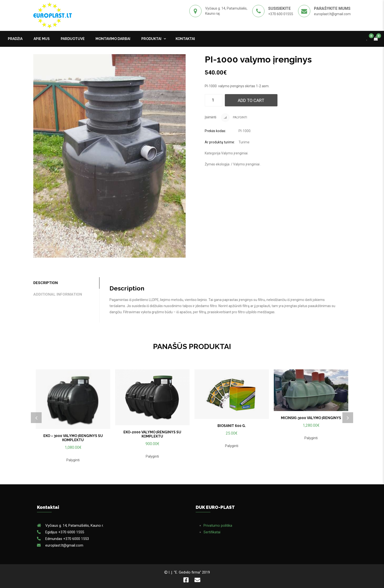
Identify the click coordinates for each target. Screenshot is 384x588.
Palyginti (234, 118)
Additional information (58, 294)
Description (46, 283)
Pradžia (15, 39)
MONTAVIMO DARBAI (113, 39)
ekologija (223, 164)
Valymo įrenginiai (234, 153)
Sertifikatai (212, 532)
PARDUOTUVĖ (73, 39)
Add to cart (251, 100)
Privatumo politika (218, 525)
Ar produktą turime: (220, 142)
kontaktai (185, 39)
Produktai (151, 39)
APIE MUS (42, 39)
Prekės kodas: (215, 131)
